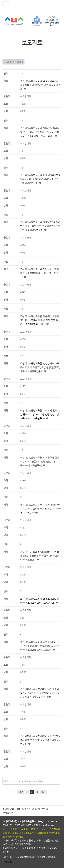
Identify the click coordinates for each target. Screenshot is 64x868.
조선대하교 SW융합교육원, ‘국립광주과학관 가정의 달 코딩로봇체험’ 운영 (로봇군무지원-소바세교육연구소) (40, 693)
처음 (21, 792)
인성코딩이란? (23, 809)
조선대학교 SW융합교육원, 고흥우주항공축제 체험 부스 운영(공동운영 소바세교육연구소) (40, 740)
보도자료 (46, 809)
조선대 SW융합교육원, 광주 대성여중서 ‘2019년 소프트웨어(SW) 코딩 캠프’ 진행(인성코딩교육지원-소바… (40, 320)
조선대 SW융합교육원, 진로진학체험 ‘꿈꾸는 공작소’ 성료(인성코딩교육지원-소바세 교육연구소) (40, 509)
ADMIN (8, 862)
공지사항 (36, 809)
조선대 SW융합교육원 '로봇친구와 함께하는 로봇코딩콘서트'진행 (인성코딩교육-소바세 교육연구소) (40, 462)
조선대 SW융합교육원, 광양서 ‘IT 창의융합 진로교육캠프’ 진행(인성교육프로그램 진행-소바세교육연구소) (40, 226)
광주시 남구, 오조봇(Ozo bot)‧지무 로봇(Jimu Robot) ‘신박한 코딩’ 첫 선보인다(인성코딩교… (40, 556)
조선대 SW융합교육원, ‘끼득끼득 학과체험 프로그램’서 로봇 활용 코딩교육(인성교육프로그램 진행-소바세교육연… (40, 132)
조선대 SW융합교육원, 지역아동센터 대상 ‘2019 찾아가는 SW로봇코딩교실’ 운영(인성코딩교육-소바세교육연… (40, 646)
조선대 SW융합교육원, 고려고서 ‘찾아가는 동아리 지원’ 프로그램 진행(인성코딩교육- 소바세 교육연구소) (40, 414)
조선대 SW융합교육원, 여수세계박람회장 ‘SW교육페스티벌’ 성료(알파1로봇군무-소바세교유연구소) (40, 179)
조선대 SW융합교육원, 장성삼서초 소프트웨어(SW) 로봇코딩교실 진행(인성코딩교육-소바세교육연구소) (40, 367)
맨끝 (43, 792)
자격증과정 (8, 813)
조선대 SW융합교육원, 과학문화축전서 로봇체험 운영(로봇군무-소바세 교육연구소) (40, 85)
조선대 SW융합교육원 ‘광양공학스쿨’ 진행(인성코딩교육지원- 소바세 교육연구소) (40, 273)
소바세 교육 (8, 809)
